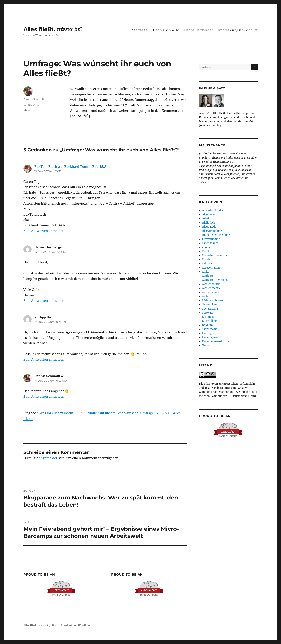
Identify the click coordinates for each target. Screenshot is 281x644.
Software (208, 313)
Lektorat (207, 264)
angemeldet (48, 458)
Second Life (209, 305)
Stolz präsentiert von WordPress (72, 626)
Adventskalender (213, 210)
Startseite (140, 30)
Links (206, 272)
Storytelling (209, 321)
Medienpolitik (211, 284)
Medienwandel (211, 292)
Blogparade (209, 227)
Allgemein (209, 214)
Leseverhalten (211, 268)
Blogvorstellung (212, 231)
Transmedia (210, 329)
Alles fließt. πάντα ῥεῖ (53, 29)
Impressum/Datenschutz (238, 30)
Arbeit (206, 219)
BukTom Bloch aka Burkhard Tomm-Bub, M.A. (71, 167)
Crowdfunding (211, 239)
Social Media (210, 309)
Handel (207, 259)
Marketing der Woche (216, 280)
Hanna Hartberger (198, 30)
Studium (207, 325)
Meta (27, 110)
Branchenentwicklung (216, 235)
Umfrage (208, 333)
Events (206, 251)
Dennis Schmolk (166, 30)
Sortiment (209, 317)
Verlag (206, 346)
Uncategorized (211, 337)
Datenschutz (210, 243)
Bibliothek (209, 223)
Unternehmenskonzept (217, 341)
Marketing (209, 276)
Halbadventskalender (215, 255)
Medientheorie (211, 288)
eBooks (207, 247)
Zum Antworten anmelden (44, 231)
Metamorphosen (213, 300)
